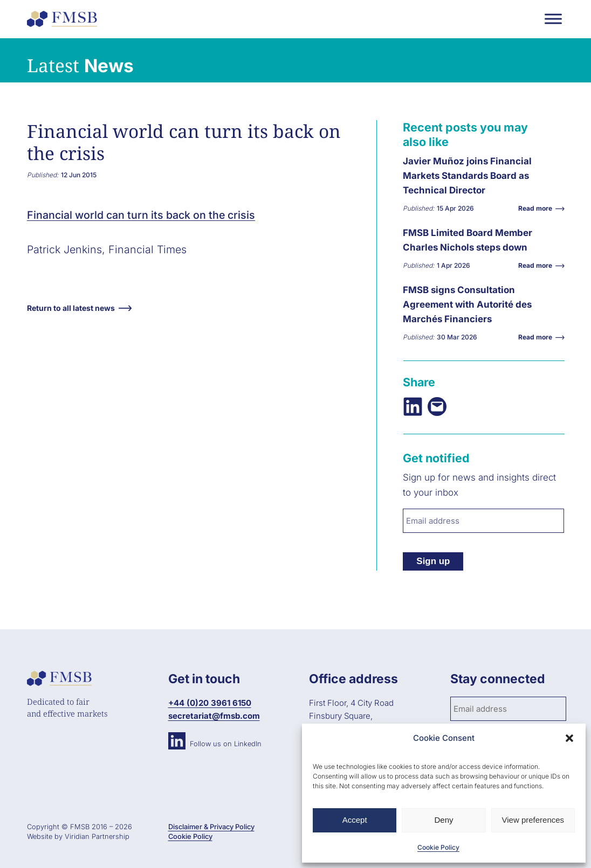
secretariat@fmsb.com (214, 716)
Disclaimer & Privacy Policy (211, 827)
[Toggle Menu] (553, 19)
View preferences (533, 820)
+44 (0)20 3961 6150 (210, 703)
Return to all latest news (71, 308)
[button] (569, 738)
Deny (444, 820)
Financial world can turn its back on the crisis (141, 215)
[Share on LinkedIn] (413, 407)
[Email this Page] (437, 407)
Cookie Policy (438, 847)
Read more (538, 208)
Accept (355, 820)
